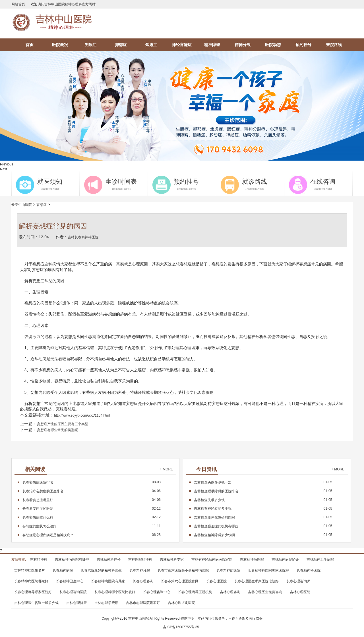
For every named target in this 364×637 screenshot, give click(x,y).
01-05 (263, 482)
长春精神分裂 (140, 570)
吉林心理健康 (76, 603)
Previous (7, 164)
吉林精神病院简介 (285, 560)
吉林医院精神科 (140, 560)
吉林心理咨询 (230, 592)
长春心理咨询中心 (157, 592)
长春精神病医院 (228, 570)
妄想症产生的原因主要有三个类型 (63, 424)
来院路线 (334, 45)
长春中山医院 (22, 205)
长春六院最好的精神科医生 (101, 570)
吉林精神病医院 (252, 560)
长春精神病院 (63, 570)
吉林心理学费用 (106, 603)
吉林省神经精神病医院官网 (212, 560)
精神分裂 (243, 45)
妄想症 (42, 205)
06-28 (92, 535)
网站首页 (18, 4)
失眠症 (90, 45)
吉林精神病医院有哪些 (72, 560)
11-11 (92, 526)
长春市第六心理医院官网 (180, 581)
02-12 (92, 509)
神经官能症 (182, 45)
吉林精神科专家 (172, 560)
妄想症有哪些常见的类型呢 (57, 430)
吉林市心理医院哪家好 (143, 603)
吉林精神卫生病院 (320, 560)
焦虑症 (151, 45)
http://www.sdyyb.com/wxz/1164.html (82, 415)
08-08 (92, 482)
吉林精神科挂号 (109, 560)
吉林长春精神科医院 (83, 237)
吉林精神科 (39, 560)
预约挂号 (303, 45)
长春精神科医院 (309, 570)
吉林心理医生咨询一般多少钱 (36, 603)
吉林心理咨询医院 (181, 603)
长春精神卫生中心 (70, 581)
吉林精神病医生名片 (30, 570)
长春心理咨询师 (298, 581)
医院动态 (273, 45)
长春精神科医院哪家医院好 (268, 570)
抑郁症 (121, 45)
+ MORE (166, 469)
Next (4, 169)
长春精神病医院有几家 (108, 581)
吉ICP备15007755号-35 (181, 627)
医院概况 (60, 45)
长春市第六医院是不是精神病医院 (183, 570)
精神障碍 (212, 45)
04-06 (92, 491)
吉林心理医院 (300, 592)
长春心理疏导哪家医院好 (33, 592)
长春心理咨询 (143, 581)
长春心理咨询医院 (73, 592)
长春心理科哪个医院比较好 (115, 592)
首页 (30, 45)
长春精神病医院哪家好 (31, 581)
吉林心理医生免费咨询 (265, 592)
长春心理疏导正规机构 (195, 592)
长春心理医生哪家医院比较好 (257, 581)
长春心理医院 (216, 581)
